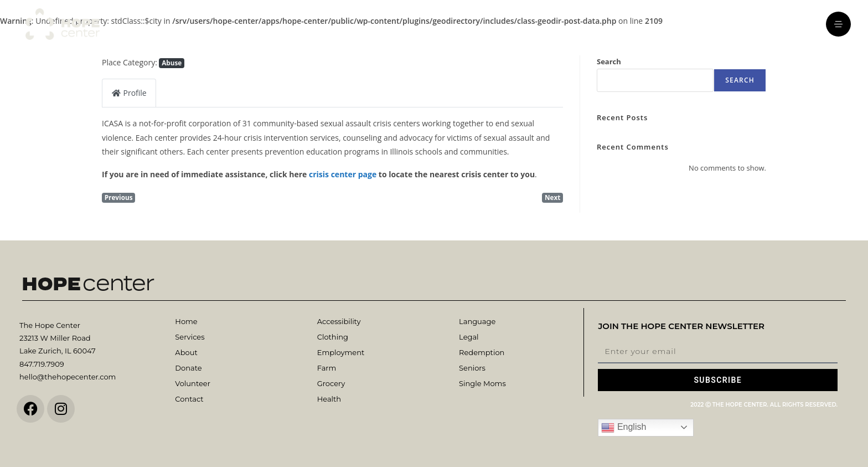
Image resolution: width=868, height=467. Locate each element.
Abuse (172, 63)
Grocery (331, 383)
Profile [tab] (129, 93)
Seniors (472, 368)
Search (609, 61)
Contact (189, 399)
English (624, 428)
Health (329, 399)
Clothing (333, 337)
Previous (119, 197)
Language (477, 321)
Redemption (482, 352)
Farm (327, 368)
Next (552, 197)
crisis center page (343, 174)
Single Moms (482, 383)
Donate (188, 368)
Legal (469, 337)
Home (186, 321)
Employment (341, 352)
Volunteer (192, 383)
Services (190, 337)
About (186, 352)
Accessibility (339, 321)
